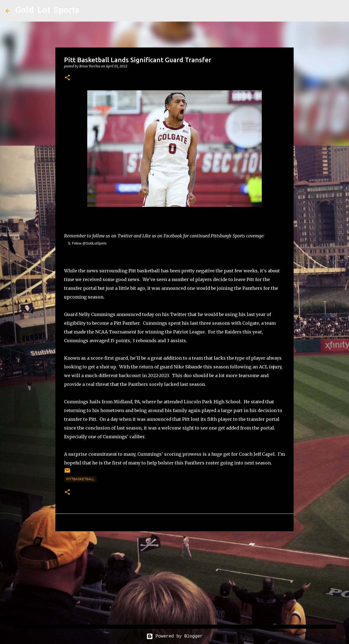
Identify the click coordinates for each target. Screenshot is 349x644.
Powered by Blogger (174, 636)
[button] (67, 78)
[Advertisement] (174, 578)
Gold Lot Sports (47, 11)
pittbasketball (80, 479)
